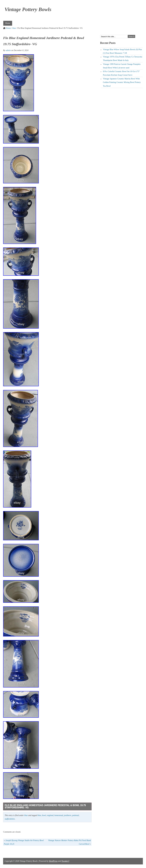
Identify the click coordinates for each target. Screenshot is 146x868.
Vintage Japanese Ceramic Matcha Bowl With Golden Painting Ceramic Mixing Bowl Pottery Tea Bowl (122, 82)
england (50, 815)
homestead (59, 815)
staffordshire (10, 819)
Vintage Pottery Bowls (28, 9)
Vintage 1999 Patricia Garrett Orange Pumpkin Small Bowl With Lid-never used (122, 66)
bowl (44, 815)
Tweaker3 (65, 861)
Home (8, 23)
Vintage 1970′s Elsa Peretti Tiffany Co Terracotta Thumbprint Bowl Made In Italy (123, 59)
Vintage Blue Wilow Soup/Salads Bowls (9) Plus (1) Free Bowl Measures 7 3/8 (122, 51)
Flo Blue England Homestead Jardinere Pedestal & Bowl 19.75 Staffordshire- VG (45, 806)
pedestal (75, 815)
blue (14, 28)
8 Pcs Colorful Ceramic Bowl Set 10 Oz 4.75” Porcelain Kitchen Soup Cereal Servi (121, 73)
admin (8, 50)
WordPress (53, 861)
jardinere (68, 815)
